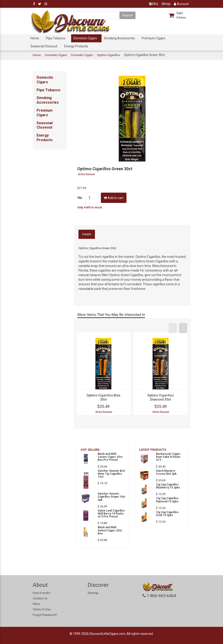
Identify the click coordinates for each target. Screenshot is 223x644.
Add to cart (114, 198)
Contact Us (40, 598)
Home (35, 38)
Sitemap (93, 593)
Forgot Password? (45, 615)
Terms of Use (42, 609)
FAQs (36, 604)
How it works (41, 593)
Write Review (86, 174)
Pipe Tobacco (56, 38)
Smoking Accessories (119, 38)
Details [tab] (87, 234)
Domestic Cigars (85, 38)
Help (166, 4)
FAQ (154, 4)
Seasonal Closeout (44, 46)
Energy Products (76, 46)
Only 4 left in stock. (90, 207)
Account (181, 4)
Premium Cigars (153, 38)
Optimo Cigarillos (108, 55)
